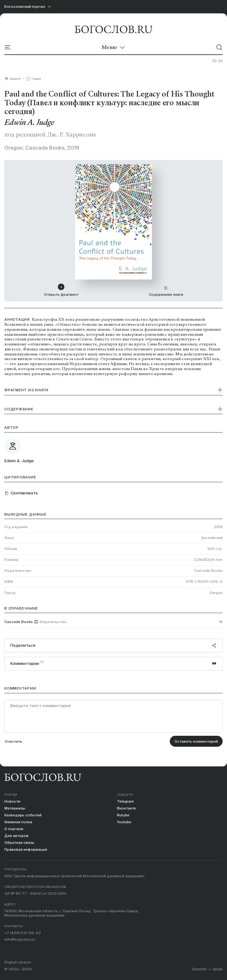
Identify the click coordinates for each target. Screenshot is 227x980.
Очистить (13, 741)
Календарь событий (23, 815)
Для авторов (16, 836)
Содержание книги (166, 291)
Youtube (124, 822)
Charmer (199, 969)
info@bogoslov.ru (20, 939)
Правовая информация (26, 849)
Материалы (15, 808)
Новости (12, 801)
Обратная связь (19, 842)
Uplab (218, 969)
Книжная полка (18, 822)
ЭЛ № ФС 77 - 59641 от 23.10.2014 (35, 893)
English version (18, 962)
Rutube (123, 815)
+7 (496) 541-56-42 (23, 933)
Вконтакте (126, 808)
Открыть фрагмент (61, 290)
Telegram (125, 801)
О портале (14, 829)
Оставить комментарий (196, 741)
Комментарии (114, 663)
